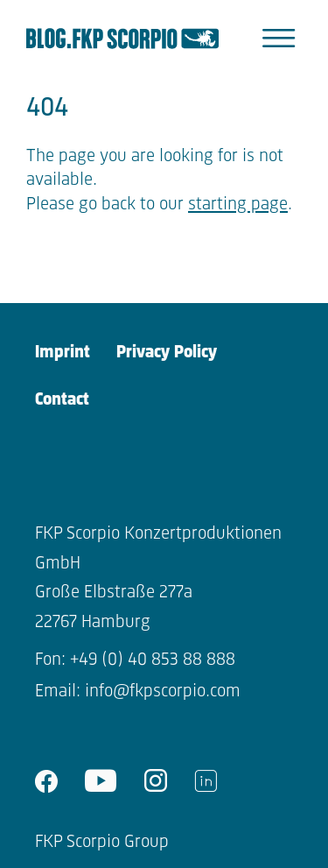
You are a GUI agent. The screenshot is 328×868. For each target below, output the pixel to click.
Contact (62, 400)
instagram (156, 781)
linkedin (206, 781)
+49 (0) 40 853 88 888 (153, 660)
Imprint (63, 353)
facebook (46, 781)
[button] (279, 39)
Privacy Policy (167, 353)
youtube (101, 781)
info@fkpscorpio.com (163, 692)
